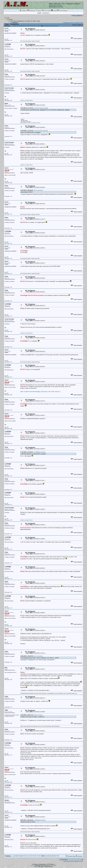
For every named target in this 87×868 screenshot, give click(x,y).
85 (52, 26)
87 (55, 26)
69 (21, 26)
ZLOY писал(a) (38, 190)
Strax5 (28, 21)
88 (57, 26)
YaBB (35, 867)
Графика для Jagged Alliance (27, 100)
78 (38, 26)
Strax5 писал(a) (38, 656)
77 (36, 26)
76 (35, 26)
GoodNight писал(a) (39, 452)
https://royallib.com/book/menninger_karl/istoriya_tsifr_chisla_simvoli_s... (41, 391)
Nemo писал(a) (38, 715)
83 (48, 26)
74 (31, 26)
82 (46, 26)
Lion (31, 21)
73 (29, 26)
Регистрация (58, 5)
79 (40, 26)
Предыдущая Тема (68, 23)
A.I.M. (8, 18)
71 (25, 26)
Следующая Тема (78, 23)
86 (53, 26)
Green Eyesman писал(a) (41, 108)
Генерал (10, 20)
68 (19, 26)
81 (44, 26)
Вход (51, 5)
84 (50, 26)
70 (23, 26)
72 (27, 26)
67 (17, 26)
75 (33, 26)
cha (25, 21)
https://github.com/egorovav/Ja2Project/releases (30, 123)
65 (14, 26)
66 (16, 26)
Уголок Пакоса (14, 21)
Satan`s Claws (36, 21)
